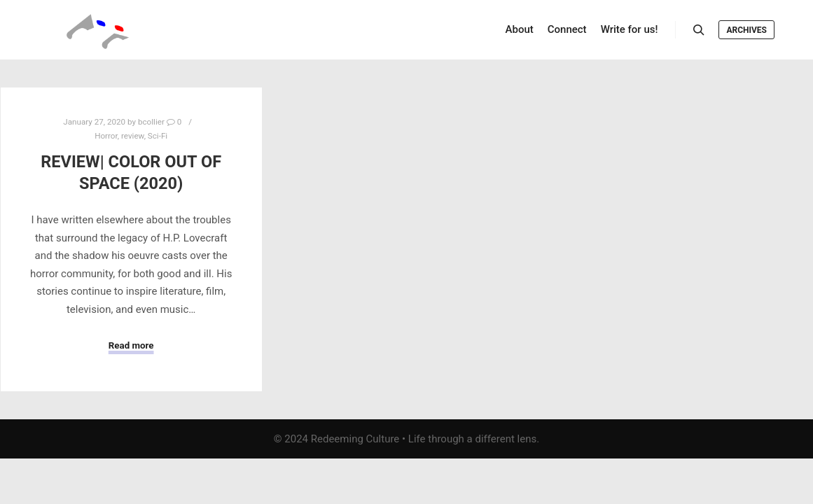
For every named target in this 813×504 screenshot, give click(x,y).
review (133, 136)
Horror (106, 136)
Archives (746, 30)
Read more (131, 345)
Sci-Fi (158, 136)
